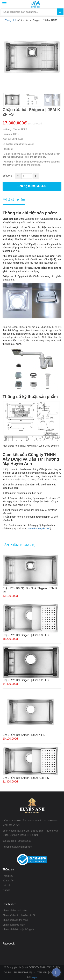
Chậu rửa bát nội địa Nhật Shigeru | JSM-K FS (30, 590)
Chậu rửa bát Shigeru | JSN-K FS (24, 735)
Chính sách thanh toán (15, 911)
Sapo (34, 977)
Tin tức (6, 890)
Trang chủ (8, 876)
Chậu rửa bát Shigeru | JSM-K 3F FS (26, 778)
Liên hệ (6, 885)
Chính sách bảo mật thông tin (18, 929)
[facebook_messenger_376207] (56, 972)
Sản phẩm (8, 881)
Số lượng (8, 176)
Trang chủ (11, 20)
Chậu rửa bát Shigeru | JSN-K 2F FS (26, 680)
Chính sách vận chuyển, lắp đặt (19, 915)
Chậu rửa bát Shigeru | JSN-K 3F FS (26, 635)
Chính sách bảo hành (14, 925)
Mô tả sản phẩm (14, 200)
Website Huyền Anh (39, 529)
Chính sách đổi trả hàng (15, 920)
